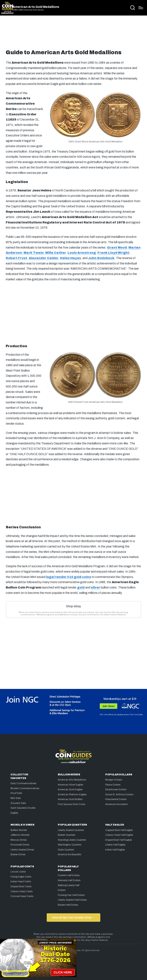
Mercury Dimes (19, 840)
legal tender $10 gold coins (69, 577)
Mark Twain (34, 253)
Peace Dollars (113, 785)
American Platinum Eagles (72, 795)
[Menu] (141, 8)
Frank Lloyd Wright (113, 253)
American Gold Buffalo (70, 799)
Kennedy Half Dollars (69, 880)
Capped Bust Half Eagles (119, 830)
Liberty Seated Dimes (22, 850)
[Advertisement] (73, 34)
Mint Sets (16, 798)
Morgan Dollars (114, 780)
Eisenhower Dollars (116, 790)
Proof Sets (16, 793)
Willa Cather (56, 253)
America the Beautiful (69, 854)
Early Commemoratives (23, 783)
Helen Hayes (70, 258)
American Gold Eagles (70, 790)
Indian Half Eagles (115, 850)
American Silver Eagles (71, 785)
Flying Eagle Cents (21, 877)
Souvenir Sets (18, 803)
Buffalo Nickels (19, 830)
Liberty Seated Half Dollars (72, 900)
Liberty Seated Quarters (71, 830)
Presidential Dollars (116, 799)
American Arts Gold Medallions (36, 7)
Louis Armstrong (82, 253)
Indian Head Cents (21, 882)
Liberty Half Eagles (115, 845)
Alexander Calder (44, 258)
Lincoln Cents (18, 872)
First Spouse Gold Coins (72, 804)
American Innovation (117, 804)
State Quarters (66, 850)
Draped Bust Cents (21, 886)
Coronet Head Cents (22, 896)
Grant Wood (117, 247)
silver (95, 587)
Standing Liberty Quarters (72, 840)
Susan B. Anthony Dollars (119, 795)
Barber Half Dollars (68, 905)
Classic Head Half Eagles (119, 835)
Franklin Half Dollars (69, 875)
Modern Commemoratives (25, 788)
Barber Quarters (67, 835)
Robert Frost (16, 258)
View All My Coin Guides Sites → (73, 918)
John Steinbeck (101, 258)
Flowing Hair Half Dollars (71, 895)
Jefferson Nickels (20, 835)
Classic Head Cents (22, 891)
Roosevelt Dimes (20, 845)
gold (81, 587)
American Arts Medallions (72, 780)
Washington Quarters (70, 845)
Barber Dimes (18, 854)
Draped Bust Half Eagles (119, 840)
